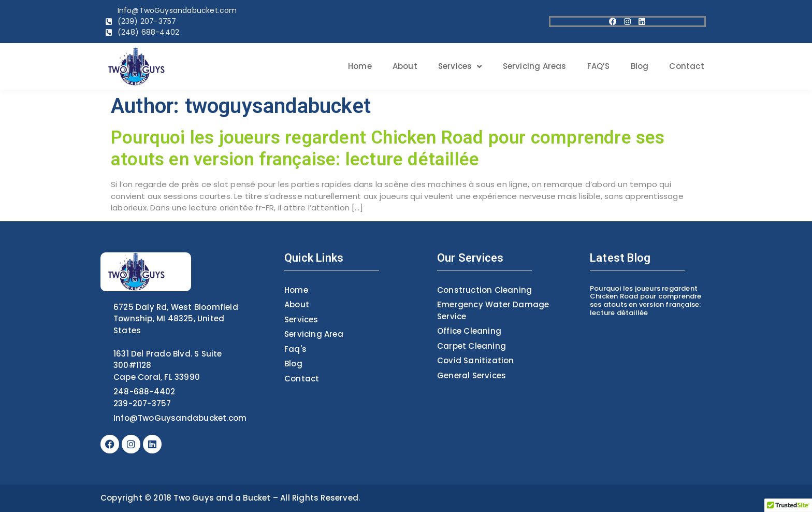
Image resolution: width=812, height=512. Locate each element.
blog (640, 66)
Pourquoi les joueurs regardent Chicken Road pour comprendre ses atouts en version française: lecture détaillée (388, 148)
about (405, 66)
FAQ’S (599, 66)
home (360, 66)
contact (686, 66)
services (460, 67)
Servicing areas (535, 66)
